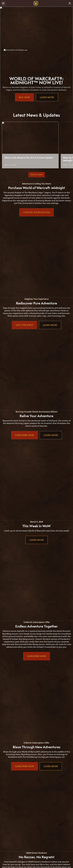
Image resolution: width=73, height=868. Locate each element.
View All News (36, 175)
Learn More (47, 97)
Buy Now (24, 97)
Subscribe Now (24, 294)
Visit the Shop (24, 255)
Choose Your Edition (36, 212)
